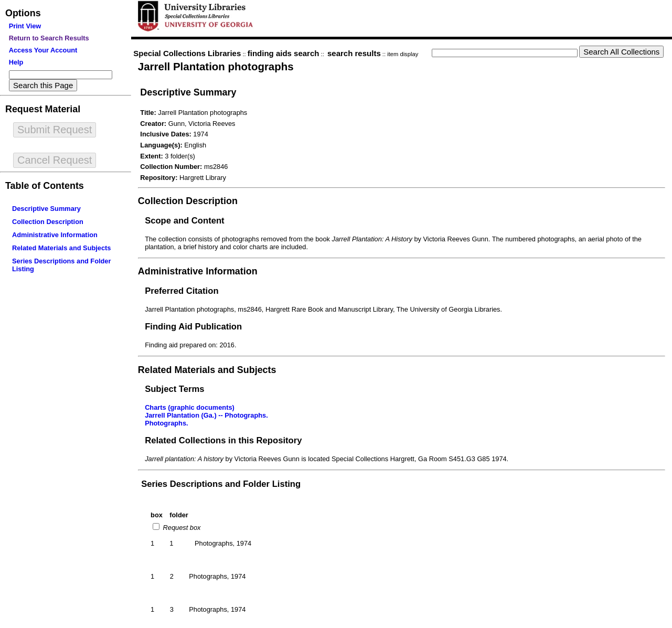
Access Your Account (43, 50)
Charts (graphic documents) (190, 407)
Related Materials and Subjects (61, 248)
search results (354, 53)
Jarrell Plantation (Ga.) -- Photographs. (206, 415)
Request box (181, 528)
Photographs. (166, 423)
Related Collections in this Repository (223, 440)
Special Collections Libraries (187, 53)
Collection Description (48, 222)
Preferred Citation (182, 291)
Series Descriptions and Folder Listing (221, 484)
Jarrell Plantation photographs (216, 66)
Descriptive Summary (46, 209)
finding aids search (284, 53)
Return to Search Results (49, 38)
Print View (25, 26)
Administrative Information (55, 235)
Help (16, 62)
